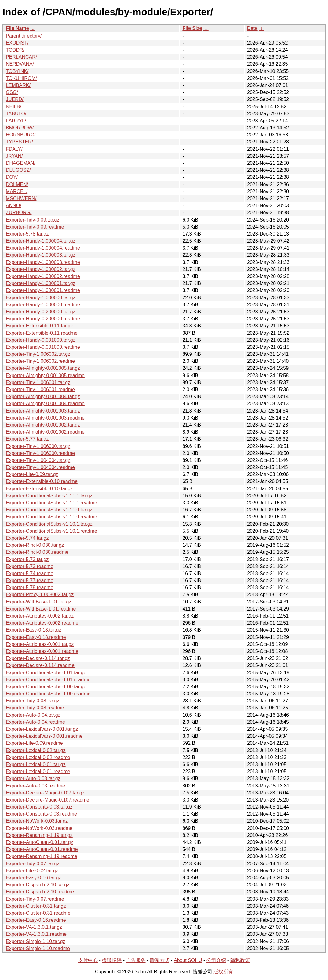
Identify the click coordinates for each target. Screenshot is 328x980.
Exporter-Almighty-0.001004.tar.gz (43, 396)
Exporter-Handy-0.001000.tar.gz (41, 340)
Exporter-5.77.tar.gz (27, 439)
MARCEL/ (17, 191)
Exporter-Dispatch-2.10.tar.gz (38, 885)
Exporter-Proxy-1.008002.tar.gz (40, 594)
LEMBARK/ (18, 85)
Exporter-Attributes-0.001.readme (42, 651)
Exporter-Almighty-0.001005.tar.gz (43, 368)
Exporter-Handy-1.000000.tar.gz (41, 298)
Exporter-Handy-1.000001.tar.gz (41, 283)
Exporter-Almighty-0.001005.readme (45, 375)
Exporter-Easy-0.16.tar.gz (33, 878)
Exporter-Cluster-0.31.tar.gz (36, 906)
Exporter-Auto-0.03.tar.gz (33, 778)
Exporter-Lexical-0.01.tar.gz (36, 764)
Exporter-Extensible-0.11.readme (42, 333)
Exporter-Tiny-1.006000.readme (40, 453)
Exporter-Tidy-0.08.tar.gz (33, 701)
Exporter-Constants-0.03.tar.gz (39, 807)
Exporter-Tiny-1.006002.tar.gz (38, 354)
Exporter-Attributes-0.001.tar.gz (40, 644)
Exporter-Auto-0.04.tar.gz (33, 715)
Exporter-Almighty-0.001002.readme (45, 432)
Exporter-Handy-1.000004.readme (43, 248)
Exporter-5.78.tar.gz (27, 234)
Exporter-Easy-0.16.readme (36, 920)
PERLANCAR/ (21, 57)
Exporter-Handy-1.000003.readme (43, 262)
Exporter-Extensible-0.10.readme (42, 481)
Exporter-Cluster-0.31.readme (38, 913)
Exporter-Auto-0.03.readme (35, 786)
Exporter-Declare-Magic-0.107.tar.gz (45, 793)
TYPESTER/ (19, 142)
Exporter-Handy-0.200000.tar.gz (41, 312)
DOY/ (12, 177)
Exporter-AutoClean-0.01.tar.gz (40, 842)
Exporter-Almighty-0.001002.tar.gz (43, 425)
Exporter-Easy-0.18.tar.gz (33, 630)
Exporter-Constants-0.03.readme (41, 814)
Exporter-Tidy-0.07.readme (35, 899)
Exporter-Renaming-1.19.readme (42, 856)
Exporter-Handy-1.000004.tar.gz (41, 241)
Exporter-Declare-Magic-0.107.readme (47, 800)
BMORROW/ (20, 128)
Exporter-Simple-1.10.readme (38, 948)
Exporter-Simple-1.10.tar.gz (36, 941)
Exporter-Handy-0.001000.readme (43, 347)
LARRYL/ (16, 121)
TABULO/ (16, 114)
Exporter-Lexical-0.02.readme (38, 757)
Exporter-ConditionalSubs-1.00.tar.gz (46, 687)
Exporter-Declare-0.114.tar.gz (38, 658)
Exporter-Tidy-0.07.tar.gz (33, 864)
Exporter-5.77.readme (30, 580)
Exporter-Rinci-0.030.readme (37, 552)
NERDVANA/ (20, 64)
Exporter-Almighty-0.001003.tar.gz (43, 411)
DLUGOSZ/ (18, 170)
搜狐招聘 (112, 960)
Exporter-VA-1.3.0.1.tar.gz (34, 927)
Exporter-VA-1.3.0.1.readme (36, 934)
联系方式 (160, 960)
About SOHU (188, 960)
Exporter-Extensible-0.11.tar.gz (39, 326)
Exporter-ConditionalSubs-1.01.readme (48, 680)
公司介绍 (216, 960)
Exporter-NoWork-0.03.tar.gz (37, 821)
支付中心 (88, 960)
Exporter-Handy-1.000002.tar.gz (41, 269)
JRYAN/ (14, 156)
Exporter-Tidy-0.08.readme (35, 708)
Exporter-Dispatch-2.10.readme (40, 892)
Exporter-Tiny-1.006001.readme (40, 389)
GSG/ (12, 92)
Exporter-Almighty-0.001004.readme (45, 404)
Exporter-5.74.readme (30, 573)
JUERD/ (15, 99)
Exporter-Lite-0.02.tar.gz (32, 871)
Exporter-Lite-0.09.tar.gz (32, 474)
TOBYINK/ (17, 71)
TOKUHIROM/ (21, 78)
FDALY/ (14, 149)
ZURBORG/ (19, 213)
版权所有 (223, 972)
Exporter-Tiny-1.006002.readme (40, 361)
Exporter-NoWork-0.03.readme (39, 828)
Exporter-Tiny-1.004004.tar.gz (38, 460)
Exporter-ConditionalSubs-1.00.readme (48, 694)
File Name (17, 28)
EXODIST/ (17, 43)
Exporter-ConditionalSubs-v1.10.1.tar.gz (49, 524)
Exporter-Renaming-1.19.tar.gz (39, 835)
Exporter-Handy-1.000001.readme (43, 290)
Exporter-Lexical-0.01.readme (38, 771)
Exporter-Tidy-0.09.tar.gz (33, 220)
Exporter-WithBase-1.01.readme (41, 609)
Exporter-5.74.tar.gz (27, 538)
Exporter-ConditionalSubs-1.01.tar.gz (46, 673)
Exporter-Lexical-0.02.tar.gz (36, 750)
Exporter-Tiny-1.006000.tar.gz (38, 446)
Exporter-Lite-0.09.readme (34, 743)
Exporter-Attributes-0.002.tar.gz (40, 616)
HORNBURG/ (21, 135)
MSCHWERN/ (21, 198)
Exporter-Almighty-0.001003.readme (45, 418)
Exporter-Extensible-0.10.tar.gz (39, 489)
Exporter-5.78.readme (30, 587)
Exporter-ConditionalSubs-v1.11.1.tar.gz (49, 496)
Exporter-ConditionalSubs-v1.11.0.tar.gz (49, 510)
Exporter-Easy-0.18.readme (36, 637)
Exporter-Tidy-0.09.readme (35, 227)
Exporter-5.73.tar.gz (27, 559)
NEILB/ (14, 107)
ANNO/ (14, 205)
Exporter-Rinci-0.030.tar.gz (35, 545)
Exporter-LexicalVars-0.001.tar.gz (42, 729)
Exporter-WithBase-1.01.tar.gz (38, 602)
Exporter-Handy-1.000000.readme (43, 305)
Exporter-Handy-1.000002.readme (43, 276)
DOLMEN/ (17, 184)
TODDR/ (15, 50)
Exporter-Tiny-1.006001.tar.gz (38, 382)
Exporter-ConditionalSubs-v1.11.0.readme (51, 517)
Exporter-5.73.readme (30, 566)
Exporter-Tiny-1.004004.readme (40, 467)
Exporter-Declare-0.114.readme (40, 665)
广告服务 (136, 960)
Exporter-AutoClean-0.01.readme (42, 849)
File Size (192, 28)
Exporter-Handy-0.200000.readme (43, 319)
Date (252, 28)
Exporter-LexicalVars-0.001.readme (44, 736)
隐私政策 (240, 960)
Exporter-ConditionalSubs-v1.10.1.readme (51, 531)
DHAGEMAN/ (21, 163)
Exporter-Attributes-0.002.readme (42, 623)
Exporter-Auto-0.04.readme (35, 722)
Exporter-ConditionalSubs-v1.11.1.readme (51, 503)
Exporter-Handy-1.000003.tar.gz (41, 255)
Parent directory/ (24, 36)
